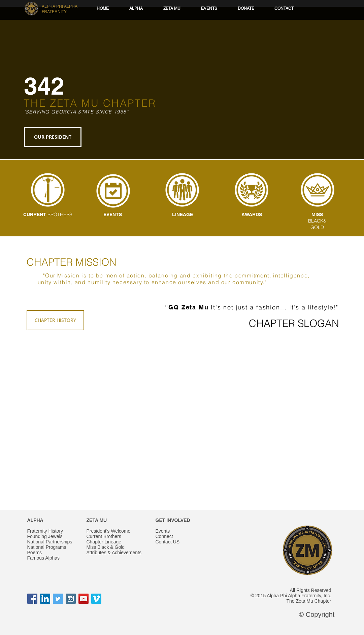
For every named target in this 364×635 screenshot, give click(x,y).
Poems (35, 553)
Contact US (168, 542)
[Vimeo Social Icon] (96, 599)
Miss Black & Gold (106, 547)
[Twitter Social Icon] (58, 599)
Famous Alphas (44, 558)
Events (163, 531)
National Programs (47, 547)
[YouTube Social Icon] (84, 599)
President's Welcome (109, 531)
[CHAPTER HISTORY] (55, 320)
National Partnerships (50, 542)
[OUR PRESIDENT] (53, 137)
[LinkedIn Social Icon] (45, 599)
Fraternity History (45, 531)
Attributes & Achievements (114, 553)
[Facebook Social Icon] (32, 599)
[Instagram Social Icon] (71, 599)
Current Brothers (104, 536)
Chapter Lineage (104, 542)
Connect (164, 536)
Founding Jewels (45, 536)
